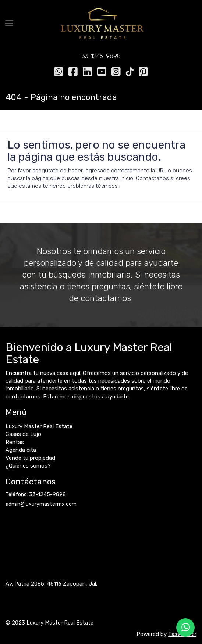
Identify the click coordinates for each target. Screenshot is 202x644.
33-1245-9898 (101, 56)
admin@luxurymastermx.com (41, 504)
